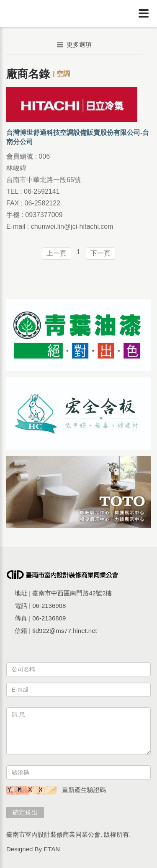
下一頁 (100, 253)
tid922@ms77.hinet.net (65, 631)
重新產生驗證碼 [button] (84, 790)
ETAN (52, 849)
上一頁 (57, 253)
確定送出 (25, 812)
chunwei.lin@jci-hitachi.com (72, 226)
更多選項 (74, 44)
